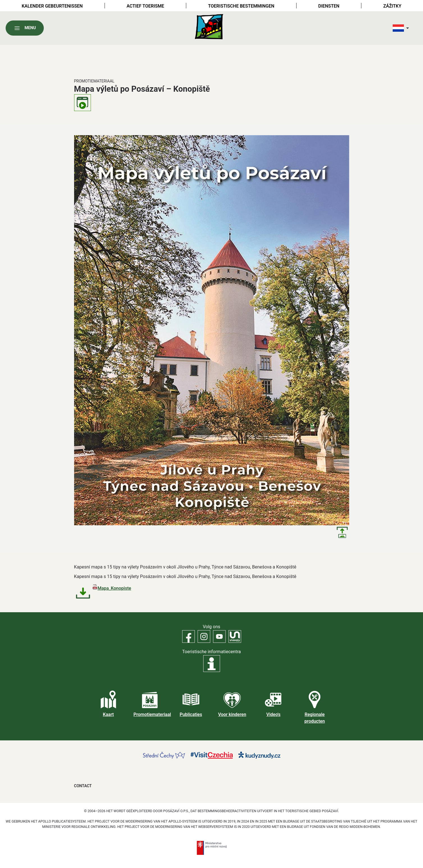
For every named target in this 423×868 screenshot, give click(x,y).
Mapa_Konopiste (115, 588)
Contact (83, 786)
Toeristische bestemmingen (241, 6)
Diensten (329, 6)
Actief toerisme (145, 6)
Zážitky (392, 6)
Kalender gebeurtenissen (52, 6)
